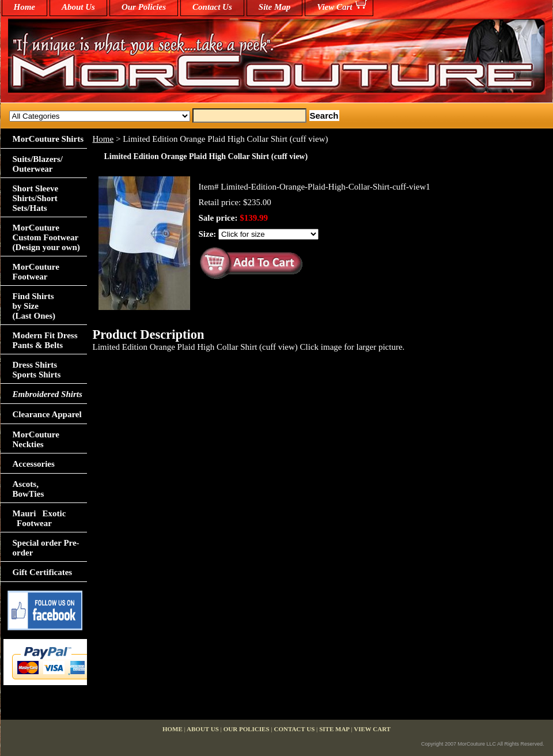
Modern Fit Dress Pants (45, 340)
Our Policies (144, 7)
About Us (78, 7)
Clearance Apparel (47, 414)
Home (103, 139)
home (25, 7)
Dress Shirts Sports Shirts (37, 370)
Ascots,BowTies (29, 489)
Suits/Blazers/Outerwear (38, 164)
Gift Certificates (43, 572)
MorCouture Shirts (48, 139)
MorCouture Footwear (36, 272)
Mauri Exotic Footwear (39, 518)
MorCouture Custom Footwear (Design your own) (46, 237)
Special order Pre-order (46, 548)
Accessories (34, 464)
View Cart (334, 7)
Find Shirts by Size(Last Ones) (34, 306)
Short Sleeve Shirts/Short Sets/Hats (36, 198)
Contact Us (212, 7)
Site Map (274, 7)
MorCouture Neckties (36, 439)
